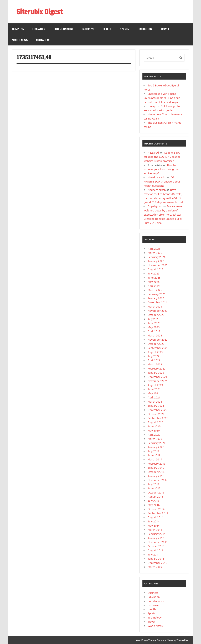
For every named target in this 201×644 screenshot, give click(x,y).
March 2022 (155, 364)
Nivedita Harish (157, 177)
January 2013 (156, 538)
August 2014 (155, 517)
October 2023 (156, 315)
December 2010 (157, 563)
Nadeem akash (157, 190)
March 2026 (155, 253)
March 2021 (155, 401)
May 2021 (154, 393)
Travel (165, 29)
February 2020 (157, 443)
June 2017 (154, 488)
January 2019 (156, 468)
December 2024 (157, 302)
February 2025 (157, 294)
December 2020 (157, 410)
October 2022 (156, 344)
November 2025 (158, 265)
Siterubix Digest (39, 12)
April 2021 (154, 397)
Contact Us (43, 40)
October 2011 (156, 546)
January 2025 (156, 298)
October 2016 (156, 492)
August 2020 (155, 422)
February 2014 (157, 534)
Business (18, 29)
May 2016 (154, 505)
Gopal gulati (155, 206)
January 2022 (156, 372)
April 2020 (154, 434)
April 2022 (154, 360)
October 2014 (156, 509)
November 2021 (158, 381)
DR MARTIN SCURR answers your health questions (162, 181)
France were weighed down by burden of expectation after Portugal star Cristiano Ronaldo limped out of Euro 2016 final (163, 214)
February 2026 (157, 257)
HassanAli (154, 152)
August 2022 (155, 352)
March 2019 (155, 459)
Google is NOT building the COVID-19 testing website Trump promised (163, 157)
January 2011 (156, 558)
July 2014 (154, 521)
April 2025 (154, 286)
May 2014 (154, 525)
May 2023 (154, 327)
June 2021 (154, 389)
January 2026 (156, 261)
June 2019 (154, 455)
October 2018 (156, 472)
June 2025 (154, 277)
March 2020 (155, 439)
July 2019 (154, 451)
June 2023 (154, 323)
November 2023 (158, 310)
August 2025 (155, 269)
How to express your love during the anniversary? (161, 169)
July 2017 (154, 484)
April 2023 (154, 331)
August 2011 (155, 550)
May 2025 (154, 282)
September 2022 (158, 348)
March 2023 (155, 335)
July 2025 (154, 273)
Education (39, 29)
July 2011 (154, 554)
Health (107, 29)
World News (20, 40)
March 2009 (155, 567)
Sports (124, 29)
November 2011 (158, 542)
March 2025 (155, 290)
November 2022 (158, 339)
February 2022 (157, 368)
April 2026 (154, 248)
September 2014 (158, 513)
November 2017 (158, 480)
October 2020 (156, 414)
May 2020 (154, 430)
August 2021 (155, 385)
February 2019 (157, 463)
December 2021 (157, 377)
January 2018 (156, 476)
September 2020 (158, 418)
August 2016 (155, 496)
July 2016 (154, 501)
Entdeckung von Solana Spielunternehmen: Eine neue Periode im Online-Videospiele (162, 98)
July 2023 (154, 319)
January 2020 (156, 447)
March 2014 (155, 529)
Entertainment (64, 29)
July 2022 (154, 356)
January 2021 (156, 406)
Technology (145, 29)
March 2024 (155, 306)
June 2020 (154, 426)
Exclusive (88, 29)
